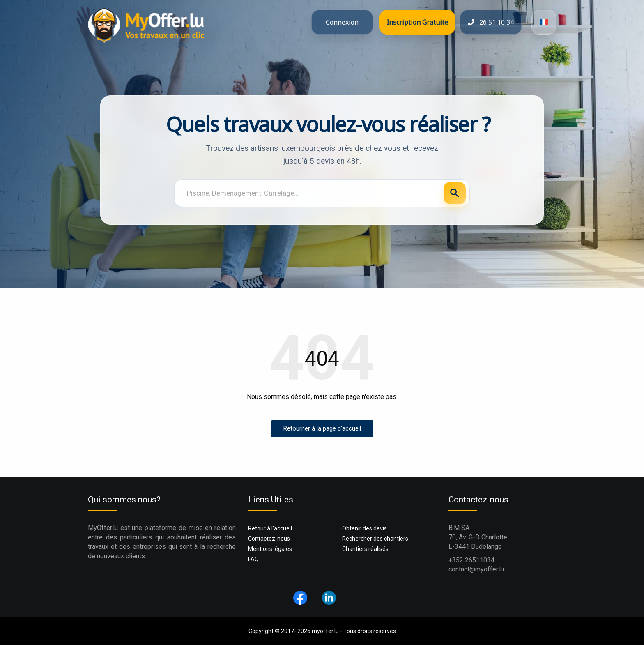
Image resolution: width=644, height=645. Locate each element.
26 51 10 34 (491, 22)
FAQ (253, 559)
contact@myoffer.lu (476, 569)
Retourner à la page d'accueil (322, 428)
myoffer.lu (325, 631)
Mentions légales (270, 549)
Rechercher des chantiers (375, 539)
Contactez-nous (269, 539)
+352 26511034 (471, 560)
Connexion (342, 22)
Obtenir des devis (365, 528)
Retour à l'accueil (270, 528)
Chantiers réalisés (365, 549)
